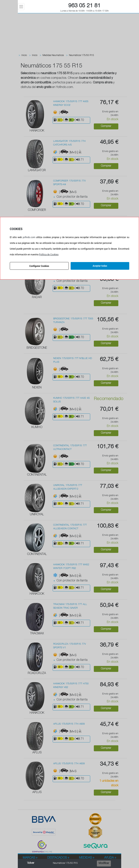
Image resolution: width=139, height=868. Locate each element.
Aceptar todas (100, 266)
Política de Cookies (49, 255)
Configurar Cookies (39, 266)
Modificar (104, 863)
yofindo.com (29, 237)
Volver (31, 863)
